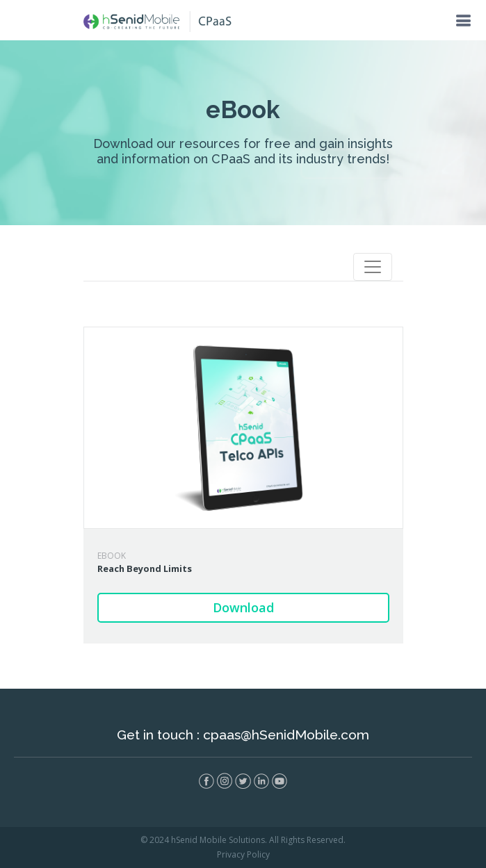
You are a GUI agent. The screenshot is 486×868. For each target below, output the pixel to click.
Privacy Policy (243, 854)
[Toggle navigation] (373, 267)
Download (243, 607)
